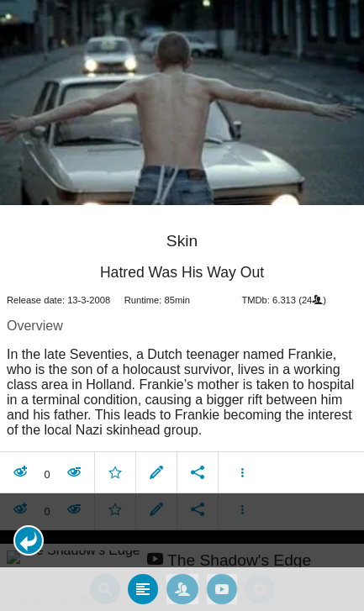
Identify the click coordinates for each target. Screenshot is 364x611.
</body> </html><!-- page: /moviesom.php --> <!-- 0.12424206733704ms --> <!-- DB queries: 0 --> (182, 305)
